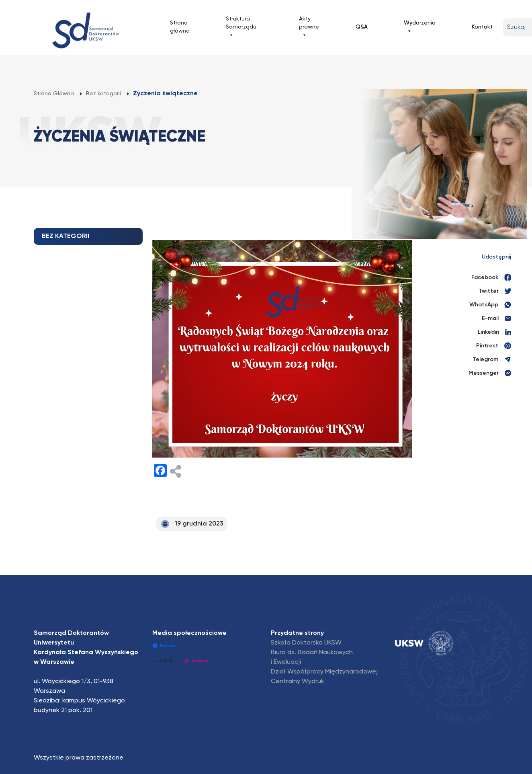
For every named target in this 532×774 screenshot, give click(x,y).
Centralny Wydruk (298, 682)
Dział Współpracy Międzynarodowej (324, 672)
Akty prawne (309, 28)
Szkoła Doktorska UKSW (306, 643)
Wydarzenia (420, 28)
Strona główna (180, 27)
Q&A (362, 27)
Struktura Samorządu (241, 28)
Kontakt (482, 27)
